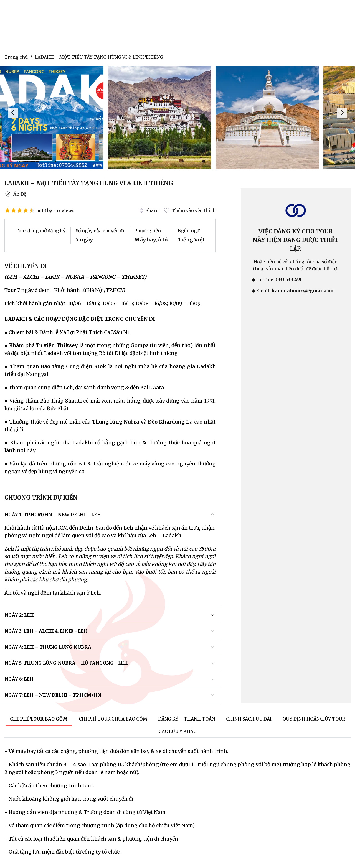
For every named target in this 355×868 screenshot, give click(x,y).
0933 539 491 (288, 279)
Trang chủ (16, 57)
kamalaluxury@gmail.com (303, 291)
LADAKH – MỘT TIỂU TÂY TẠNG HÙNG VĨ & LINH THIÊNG (99, 57)
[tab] (39, 719)
